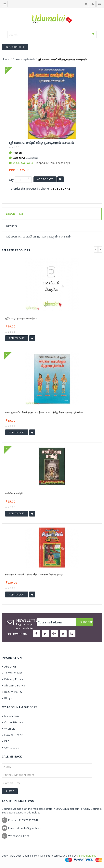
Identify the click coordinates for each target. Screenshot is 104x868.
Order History (12, 722)
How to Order (12, 735)
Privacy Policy (13, 679)
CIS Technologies (86, 856)
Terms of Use (12, 673)
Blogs (7, 698)
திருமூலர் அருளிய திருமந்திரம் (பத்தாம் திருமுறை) (34, 574)
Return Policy (12, 692)
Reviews (12, 226)
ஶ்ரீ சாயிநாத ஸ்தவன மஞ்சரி (21, 318)
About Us (9, 667)
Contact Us (10, 747)
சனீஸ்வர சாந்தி (14, 493)
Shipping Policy (13, 685)
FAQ (6, 741)
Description (15, 214)
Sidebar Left (15, 47)
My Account (11, 716)
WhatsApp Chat (19, 836)
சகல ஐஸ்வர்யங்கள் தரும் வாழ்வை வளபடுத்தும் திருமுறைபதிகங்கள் (45, 412)
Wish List (9, 729)
